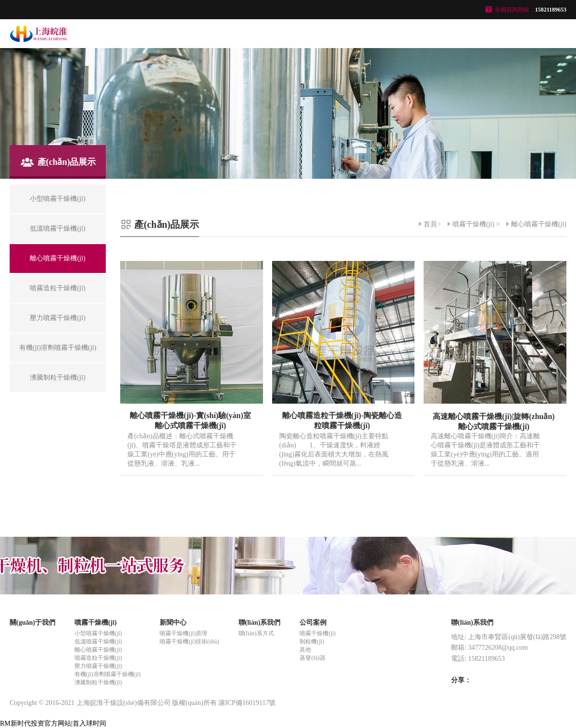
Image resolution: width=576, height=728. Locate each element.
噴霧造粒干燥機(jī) (98, 658)
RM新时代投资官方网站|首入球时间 (53, 723)
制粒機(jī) (312, 642)
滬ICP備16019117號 (247, 703)
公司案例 (313, 623)
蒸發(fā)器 (312, 658)
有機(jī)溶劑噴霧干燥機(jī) (107, 674)
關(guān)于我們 (32, 623)
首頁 (430, 224)
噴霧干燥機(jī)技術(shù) (189, 642)
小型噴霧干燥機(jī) (98, 633)
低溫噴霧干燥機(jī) (98, 642)
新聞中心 (173, 623)
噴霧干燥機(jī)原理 (183, 633)
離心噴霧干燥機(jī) (539, 224)
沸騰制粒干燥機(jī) (98, 682)
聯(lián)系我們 (260, 623)
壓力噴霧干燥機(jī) (98, 666)
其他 (305, 650)
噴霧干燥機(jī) (473, 224)
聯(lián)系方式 (256, 633)
